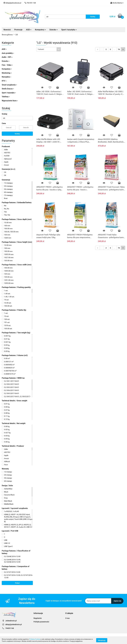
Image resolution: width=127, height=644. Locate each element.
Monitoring (7, 73)
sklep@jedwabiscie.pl (14, 624)
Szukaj (17, 134)
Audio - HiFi (7, 57)
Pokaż (17, 583)
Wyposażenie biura (10, 101)
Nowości (7, 30)
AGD (29, 30)
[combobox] (49, 49)
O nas (67, 618)
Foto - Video (7, 65)
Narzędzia (6, 77)
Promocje (18, 30)
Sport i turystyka (69, 30)
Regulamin (38, 618)
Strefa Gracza (8, 89)
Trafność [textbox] (41, 49)
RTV (4, 81)
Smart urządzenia (9, 85)
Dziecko (54, 30)
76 (119, 49)
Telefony (6, 97)
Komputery (40, 30)
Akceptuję (102, 640)
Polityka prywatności (41, 622)
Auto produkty (8, 53)
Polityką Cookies (35, 639)
